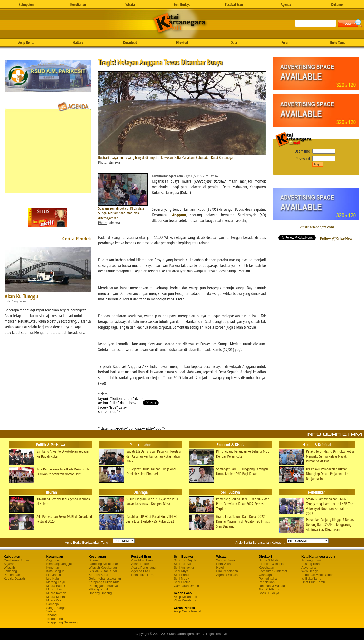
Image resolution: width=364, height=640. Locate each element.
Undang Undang (100, 593)
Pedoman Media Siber (317, 575)
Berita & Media (269, 560)
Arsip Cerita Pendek (188, 611)
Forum (286, 42)
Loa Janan (54, 575)
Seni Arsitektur (184, 567)
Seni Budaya (182, 4)
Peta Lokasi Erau (143, 575)
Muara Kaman (56, 593)
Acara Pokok (140, 564)
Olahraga (265, 575)
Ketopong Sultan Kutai (104, 582)
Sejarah (9, 564)
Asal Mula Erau (142, 560)
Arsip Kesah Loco (186, 597)
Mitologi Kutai (98, 589)
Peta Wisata (225, 564)
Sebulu (51, 611)
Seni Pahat (182, 575)
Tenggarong (54, 619)
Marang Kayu (55, 582)
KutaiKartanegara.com (316, 227)
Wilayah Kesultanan (103, 567)
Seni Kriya (181, 571)
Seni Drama (182, 582)
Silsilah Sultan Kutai (103, 571)
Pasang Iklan (310, 564)
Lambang (10, 571)
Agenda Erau (140, 571)
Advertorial (309, 567)
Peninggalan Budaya (103, 586)
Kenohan (52, 567)
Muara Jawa (55, 589)
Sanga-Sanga (56, 608)
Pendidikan (267, 582)
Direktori (182, 42)
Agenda (286, 4)
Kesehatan (266, 567)
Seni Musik (182, 578)
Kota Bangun (55, 571)
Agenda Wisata (227, 575)
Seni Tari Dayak (185, 560)
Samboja (52, 604)
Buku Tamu (338, 42)
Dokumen (338, 4)
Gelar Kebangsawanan (105, 578)
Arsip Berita (26, 42)
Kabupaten (26, 4)
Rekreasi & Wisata (272, 586)
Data (234, 42)
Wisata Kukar (226, 560)
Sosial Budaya (269, 593)
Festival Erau (234, 4)
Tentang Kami (311, 560)
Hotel (220, 567)
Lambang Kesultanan (104, 564)
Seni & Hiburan (270, 589)
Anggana (179, 215)
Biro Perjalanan (227, 571)
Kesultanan (78, 4)
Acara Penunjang (143, 567)
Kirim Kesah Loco (186, 600)
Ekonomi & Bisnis (271, 564)
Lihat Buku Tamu (313, 582)
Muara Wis (54, 600)
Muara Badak (55, 586)
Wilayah (9, 567)
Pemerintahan (14, 575)
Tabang (51, 615)
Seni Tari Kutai (184, 564)
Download (130, 42)
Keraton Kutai (98, 575)
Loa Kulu (52, 578)
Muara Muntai (56, 597)
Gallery (78, 42)
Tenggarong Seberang (62, 622)
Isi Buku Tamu (311, 578)
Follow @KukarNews (337, 239)
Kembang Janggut (59, 564)
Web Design (310, 571)
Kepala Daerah (14, 578)
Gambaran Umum (16, 560)
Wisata (130, 4)
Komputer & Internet (273, 571)
